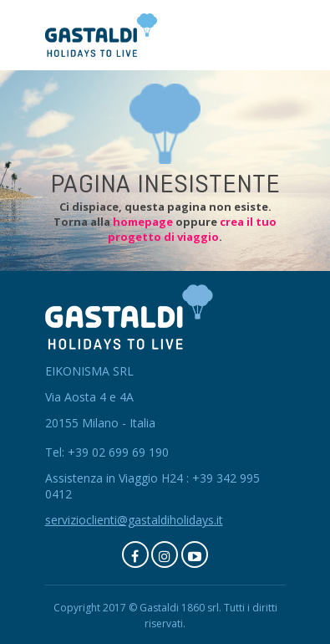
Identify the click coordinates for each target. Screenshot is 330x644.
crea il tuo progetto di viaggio (192, 229)
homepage (143, 222)
